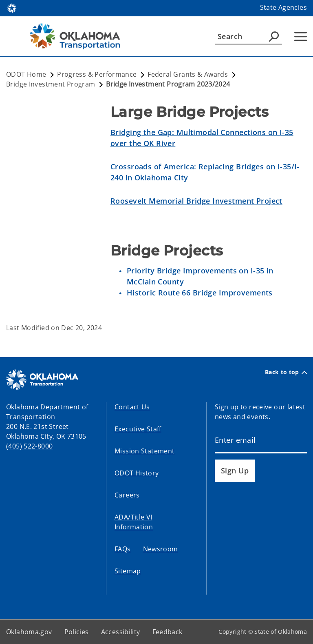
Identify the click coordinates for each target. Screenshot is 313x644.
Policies (77, 632)
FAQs (123, 549)
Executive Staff (138, 429)
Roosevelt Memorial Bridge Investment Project (196, 201)
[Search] (248, 36)
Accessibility (121, 632)
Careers (127, 495)
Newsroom (161, 549)
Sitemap (128, 571)
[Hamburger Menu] (301, 37)
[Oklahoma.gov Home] (12, 8)
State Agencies (283, 7)
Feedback (168, 632)
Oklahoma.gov (29, 632)
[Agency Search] (274, 36)
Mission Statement (144, 451)
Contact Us (132, 407)
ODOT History (137, 473)
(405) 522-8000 (29, 446)
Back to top (286, 372)
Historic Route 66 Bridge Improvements (200, 293)
